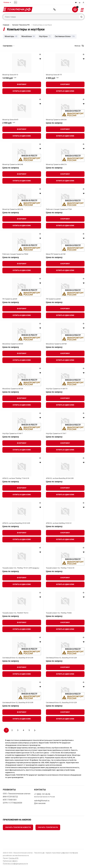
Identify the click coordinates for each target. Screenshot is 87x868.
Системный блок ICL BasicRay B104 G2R (61, 658)
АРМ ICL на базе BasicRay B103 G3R (16, 523)
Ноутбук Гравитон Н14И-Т (13, 433)
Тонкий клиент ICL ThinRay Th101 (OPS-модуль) (21, 568)
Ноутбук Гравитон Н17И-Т (56, 433)
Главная (6, 25)
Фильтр (77, 46)
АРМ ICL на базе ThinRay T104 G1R (16, 478)
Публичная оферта (10, 861)
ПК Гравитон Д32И (53, 299)
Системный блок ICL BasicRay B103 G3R (18, 703)
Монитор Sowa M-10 (10, 75)
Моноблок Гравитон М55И (13, 344)
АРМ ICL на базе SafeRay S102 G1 (59, 523)
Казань (6, 2)
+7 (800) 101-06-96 (55, 9)
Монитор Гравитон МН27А (56, 164)
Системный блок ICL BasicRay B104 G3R (18, 658)
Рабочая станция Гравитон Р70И (59, 209)
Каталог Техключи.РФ (21, 25)
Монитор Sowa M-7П (54, 75)
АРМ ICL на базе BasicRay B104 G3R (60, 478)
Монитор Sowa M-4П (10, 120)
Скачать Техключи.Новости (18, 827)
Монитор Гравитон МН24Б (13, 164)
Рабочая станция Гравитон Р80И (15, 254)
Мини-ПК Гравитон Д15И (56, 254)
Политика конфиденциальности (15, 864)
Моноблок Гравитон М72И (13, 389)
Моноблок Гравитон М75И (56, 344)
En (16, 2)
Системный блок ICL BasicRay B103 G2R (61, 703)
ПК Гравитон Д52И (10, 299)
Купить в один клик (22, 91)
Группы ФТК (14, 858)
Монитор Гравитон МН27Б (13, 209)
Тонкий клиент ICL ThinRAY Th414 (15, 613)
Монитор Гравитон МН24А (56, 120)
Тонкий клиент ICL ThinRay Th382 (59, 613)
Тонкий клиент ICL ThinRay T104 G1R (60, 568)
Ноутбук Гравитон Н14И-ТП (57, 389)
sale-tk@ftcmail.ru (42, 801)
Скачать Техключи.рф (48, 827)
